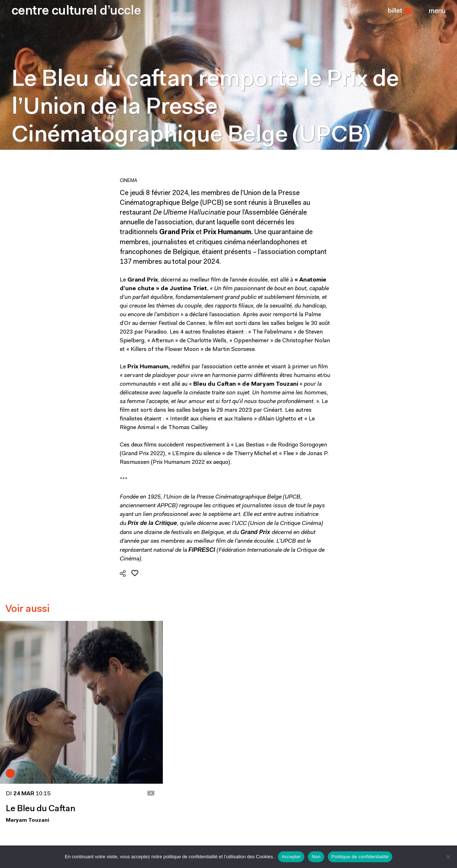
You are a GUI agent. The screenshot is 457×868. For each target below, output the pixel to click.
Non (316, 857)
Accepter (291, 857)
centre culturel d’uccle (76, 11)
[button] (400, 11)
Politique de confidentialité (360, 857)
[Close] (437, 11)
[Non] (448, 857)
